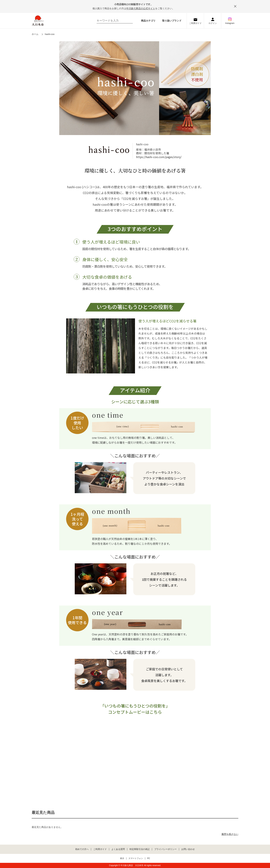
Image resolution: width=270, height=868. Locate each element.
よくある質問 (118, 849)
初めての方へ (82, 849)
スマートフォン (136, 858)
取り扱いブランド (172, 21)
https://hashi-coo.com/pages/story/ (159, 157)
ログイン (213, 23)
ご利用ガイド (195, 23)
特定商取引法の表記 (140, 849)
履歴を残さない (230, 834)
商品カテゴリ (148, 21)
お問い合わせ (188, 849)
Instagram (230, 23)
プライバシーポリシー (165, 849)
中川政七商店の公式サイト (141, 8)
